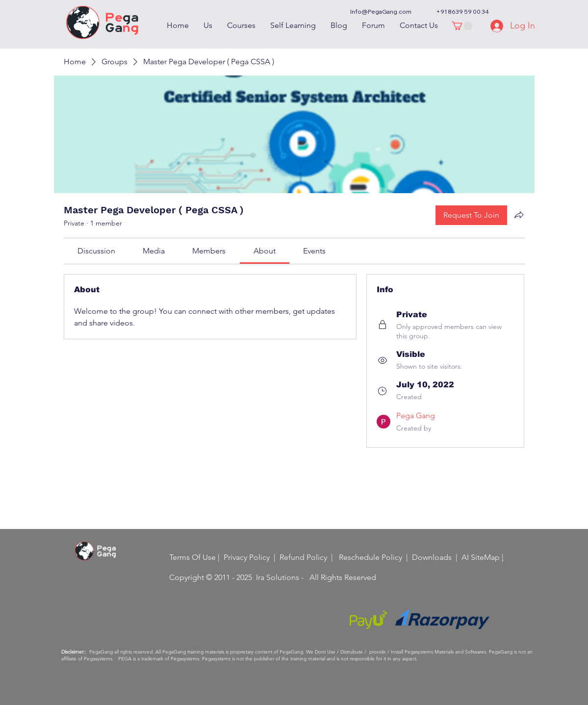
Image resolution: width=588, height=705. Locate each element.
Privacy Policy (247, 557)
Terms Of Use (192, 557)
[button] (462, 26)
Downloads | (437, 557)
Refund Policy (303, 557)
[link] (96, 251)
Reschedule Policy (371, 557)
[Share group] (519, 215)
